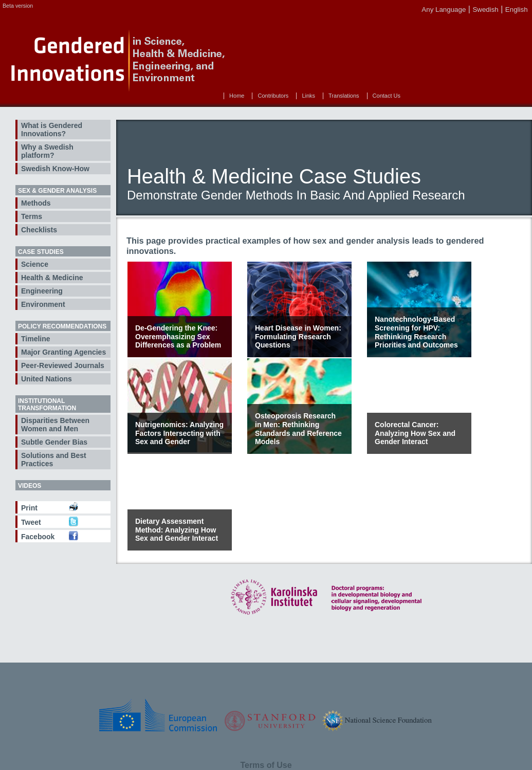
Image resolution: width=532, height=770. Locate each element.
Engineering (42, 291)
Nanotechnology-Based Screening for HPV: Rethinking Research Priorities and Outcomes (416, 332)
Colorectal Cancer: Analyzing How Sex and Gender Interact (415, 433)
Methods (36, 203)
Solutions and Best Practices (54, 460)
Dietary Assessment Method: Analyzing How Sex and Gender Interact (177, 530)
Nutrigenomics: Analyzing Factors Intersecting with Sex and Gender (179, 433)
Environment (43, 304)
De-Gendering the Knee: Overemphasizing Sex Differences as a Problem (178, 337)
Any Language (444, 10)
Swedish (485, 10)
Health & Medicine (52, 278)
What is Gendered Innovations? (52, 130)
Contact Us (387, 96)
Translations (344, 96)
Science (35, 264)
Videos (30, 486)
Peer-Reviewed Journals (63, 365)
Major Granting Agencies (63, 352)
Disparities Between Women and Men (55, 425)
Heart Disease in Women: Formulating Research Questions (298, 337)
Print (29, 508)
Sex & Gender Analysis (57, 191)
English (517, 10)
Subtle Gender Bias (54, 442)
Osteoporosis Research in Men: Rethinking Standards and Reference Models (298, 429)
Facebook (38, 537)
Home (237, 96)
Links (308, 96)
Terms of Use (266, 765)
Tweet (31, 522)
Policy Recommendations (62, 326)
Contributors (273, 96)
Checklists (39, 230)
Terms (32, 216)
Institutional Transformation (47, 405)
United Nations (47, 379)
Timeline (36, 339)
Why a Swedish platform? (47, 151)
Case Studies (41, 252)
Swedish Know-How (55, 169)
